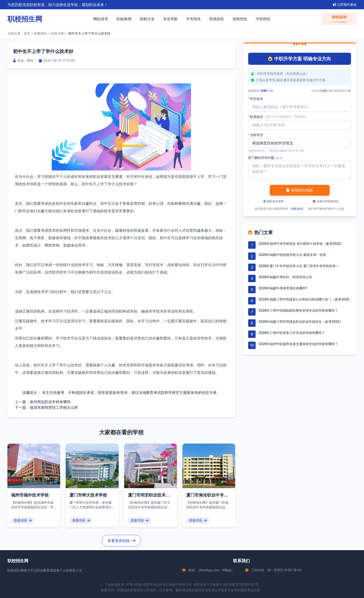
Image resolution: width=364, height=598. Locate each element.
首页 (27, 33)
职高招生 (217, 19)
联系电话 (277, 117)
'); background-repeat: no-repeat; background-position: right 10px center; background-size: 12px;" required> (300, 143)
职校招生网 (16, 570)
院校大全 (147, 19)
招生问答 (58, 33)
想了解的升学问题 (265, 158)
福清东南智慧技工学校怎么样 (54, 407)
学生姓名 (255, 99)
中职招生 (263, 19)
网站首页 (101, 19)
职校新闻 (124, 19)
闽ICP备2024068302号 (241, 584)
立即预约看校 (345, 5)
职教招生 (41, 33)
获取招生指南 (300, 190)
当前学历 (255, 135)
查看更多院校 (121, 541)
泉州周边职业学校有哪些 (50, 402)
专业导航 (170, 19)
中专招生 (194, 19)
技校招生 (240, 19)
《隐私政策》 (297, 209)
